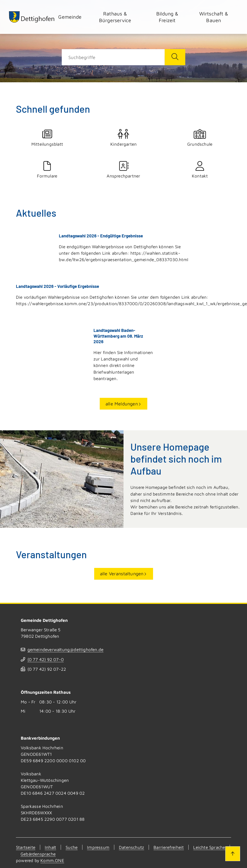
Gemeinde (70, 17)
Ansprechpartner (124, 170)
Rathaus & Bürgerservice (115, 17)
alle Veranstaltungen (122, 573)
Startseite (26, 847)
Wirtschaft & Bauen (214, 17)
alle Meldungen (122, 403)
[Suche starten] (175, 57)
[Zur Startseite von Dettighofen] (32, 17)
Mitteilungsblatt (47, 138)
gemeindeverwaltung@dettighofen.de (66, 649)
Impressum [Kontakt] (98, 847)
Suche (72, 847)
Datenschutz (131, 847)
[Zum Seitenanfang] (233, 854)
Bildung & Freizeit (167, 17)
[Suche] (113, 57)
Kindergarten (124, 138)
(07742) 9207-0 (46, 659)
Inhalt (50, 847)
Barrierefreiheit (169, 847)
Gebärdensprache (38, 853)
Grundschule (200, 138)
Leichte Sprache (209, 847)
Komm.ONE (52, 860)
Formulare (47, 170)
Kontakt (200, 170)
